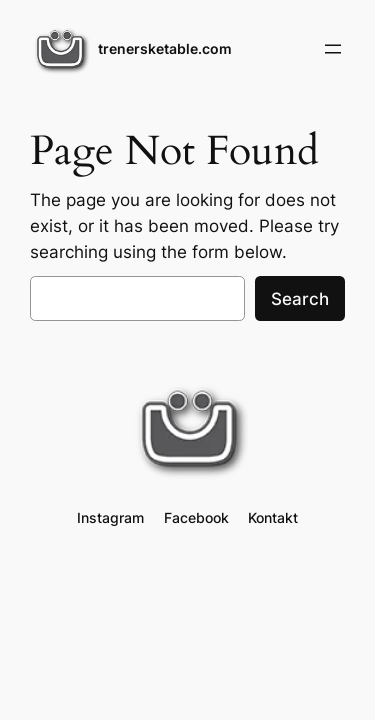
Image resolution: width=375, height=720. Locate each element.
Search (300, 299)
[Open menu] (333, 49)
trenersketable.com (165, 48)
